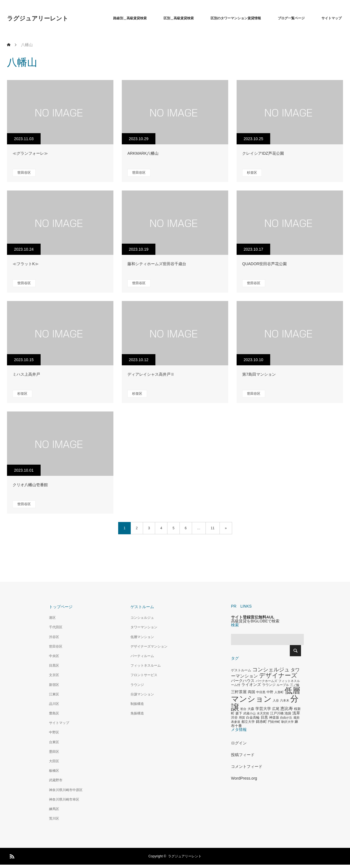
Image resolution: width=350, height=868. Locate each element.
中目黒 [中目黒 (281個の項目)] (261, 692)
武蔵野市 (56, 780)
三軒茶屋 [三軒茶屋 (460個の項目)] (239, 692)
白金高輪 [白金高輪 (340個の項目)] (253, 718)
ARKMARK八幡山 (143, 153)
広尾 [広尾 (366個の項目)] (276, 709)
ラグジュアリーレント (38, 18)
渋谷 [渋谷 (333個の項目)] (234, 718)
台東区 (54, 742)
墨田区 (54, 752)
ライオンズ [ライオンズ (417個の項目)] (251, 684)
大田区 (54, 761)
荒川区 (54, 818)
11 (213, 528)
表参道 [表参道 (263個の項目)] (236, 722)
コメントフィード (247, 766)
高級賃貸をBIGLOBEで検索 (255, 621)
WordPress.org (244, 778)
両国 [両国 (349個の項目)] (251, 692)
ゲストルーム (142, 607)
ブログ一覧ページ (291, 18)
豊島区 (54, 713)
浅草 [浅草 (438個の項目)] (296, 713)
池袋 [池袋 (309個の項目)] (288, 713)
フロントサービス (144, 675)
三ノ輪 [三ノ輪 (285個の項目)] (295, 685)
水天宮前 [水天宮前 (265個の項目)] (263, 713)
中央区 (54, 656)
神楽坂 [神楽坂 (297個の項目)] (274, 718)
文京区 (54, 675)
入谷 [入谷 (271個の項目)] (276, 700)
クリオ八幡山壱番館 (30, 485)
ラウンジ (137, 685)
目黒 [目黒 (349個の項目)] (264, 718)
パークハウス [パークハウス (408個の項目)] (243, 681)
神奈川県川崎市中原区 (66, 790)
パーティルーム (142, 656)
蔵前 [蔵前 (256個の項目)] (297, 718)
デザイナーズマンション (149, 646)
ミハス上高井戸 (26, 374)
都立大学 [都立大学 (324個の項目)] (248, 722)
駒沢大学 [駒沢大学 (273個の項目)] (288, 722)
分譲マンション (142, 694)
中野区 (54, 732)
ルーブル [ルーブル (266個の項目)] (283, 685)
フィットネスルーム (146, 665)
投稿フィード (243, 755)
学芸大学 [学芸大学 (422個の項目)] (263, 709)
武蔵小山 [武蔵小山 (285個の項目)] (249, 713)
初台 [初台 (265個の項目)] (243, 709)
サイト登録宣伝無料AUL (253, 617)
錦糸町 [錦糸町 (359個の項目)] (261, 722)
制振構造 (137, 704)
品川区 (54, 704)
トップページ (61, 607)
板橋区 (54, 771)
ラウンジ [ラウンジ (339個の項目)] (269, 685)
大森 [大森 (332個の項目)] (251, 709)
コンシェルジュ (142, 618)
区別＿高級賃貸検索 (179, 18)
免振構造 (137, 713)
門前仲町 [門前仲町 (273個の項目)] (274, 722)
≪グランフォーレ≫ (30, 153)
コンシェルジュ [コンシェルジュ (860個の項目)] (271, 670)
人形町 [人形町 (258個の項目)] (279, 692)
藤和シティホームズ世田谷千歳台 (157, 264)
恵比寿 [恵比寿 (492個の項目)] (287, 709)
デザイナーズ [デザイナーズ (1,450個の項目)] (278, 675)
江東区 (54, 694)
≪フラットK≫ (26, 264)
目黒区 (54, 665)
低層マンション (142, 637)
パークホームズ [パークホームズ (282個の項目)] (266, 681)
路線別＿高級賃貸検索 (130, 18)
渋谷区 (54, 637)
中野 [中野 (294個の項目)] (270, 692)
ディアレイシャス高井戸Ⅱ (151, 374)
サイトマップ (332, 18)
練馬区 (54, 809)
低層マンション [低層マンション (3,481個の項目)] (266, 695)
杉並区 (252, 173)
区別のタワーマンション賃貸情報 (236, 18)
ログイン (239, 743)
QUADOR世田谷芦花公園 (264, 264)
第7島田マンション (259, 374)
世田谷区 (24, 173)
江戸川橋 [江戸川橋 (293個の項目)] (277, 713)
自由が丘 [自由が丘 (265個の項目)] (286, 718)
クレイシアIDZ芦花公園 (263, 153)
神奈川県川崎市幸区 (64, 799)
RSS (11, 855)
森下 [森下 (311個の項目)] (239, 713)
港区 (52, 618)
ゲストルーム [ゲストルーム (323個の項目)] (241, 670)
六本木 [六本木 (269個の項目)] (285, 700)
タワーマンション (144, 627)
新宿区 (54, 685)
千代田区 (56, 627)
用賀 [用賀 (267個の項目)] (242, 718)
